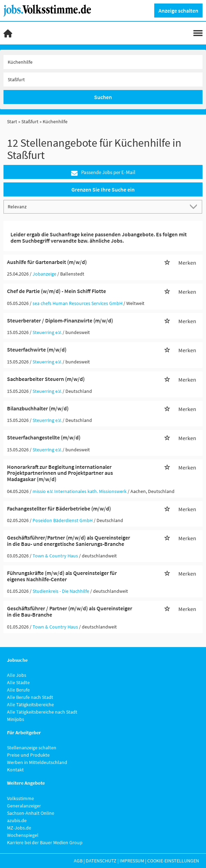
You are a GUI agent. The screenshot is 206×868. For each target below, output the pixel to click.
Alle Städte (18, 682)
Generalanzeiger (24, 806)
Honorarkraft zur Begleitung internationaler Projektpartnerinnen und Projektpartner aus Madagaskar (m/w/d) (60, 473)
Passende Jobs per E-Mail (103, 172)
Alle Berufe (18, 690)
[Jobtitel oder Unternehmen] (103, 62)
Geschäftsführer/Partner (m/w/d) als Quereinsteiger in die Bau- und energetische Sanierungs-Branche (69, 541)
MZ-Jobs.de (19, 828)
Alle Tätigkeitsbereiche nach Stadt (42, 712)
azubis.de (17, 820)
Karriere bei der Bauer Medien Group (45, 842)
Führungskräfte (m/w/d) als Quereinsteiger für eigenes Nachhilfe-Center (62, 576)
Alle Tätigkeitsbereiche (30, 704)
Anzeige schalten (178, 11)
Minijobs (16, 719)
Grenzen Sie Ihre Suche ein (103, 189)
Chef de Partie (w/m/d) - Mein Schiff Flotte (56, 291)
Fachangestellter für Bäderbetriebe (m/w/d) (59, 508)
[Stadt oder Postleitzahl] (103, 79)
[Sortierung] (96, 206)
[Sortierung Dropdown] (195, 206)
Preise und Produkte (28, 755)
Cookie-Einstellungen (173, 861)
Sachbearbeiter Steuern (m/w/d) (46, 379)
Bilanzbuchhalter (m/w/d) (38, 408)
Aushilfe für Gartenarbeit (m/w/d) (47, 262)
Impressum (132, 861)
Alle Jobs (17, 675)
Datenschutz (101, 861)
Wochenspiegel (23, 835)
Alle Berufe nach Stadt (30, 697)
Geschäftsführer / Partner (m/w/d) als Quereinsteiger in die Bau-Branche (70, 611)
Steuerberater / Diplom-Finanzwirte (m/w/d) (60, 320)
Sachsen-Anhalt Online (31, 813)
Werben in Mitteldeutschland (37, 762)
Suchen (103, 97)
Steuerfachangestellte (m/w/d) (44, 437)
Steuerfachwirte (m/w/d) (37, 349)
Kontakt (15, 770)
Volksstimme (20, 798)
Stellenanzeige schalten (32, 748)
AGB (78, 861)
